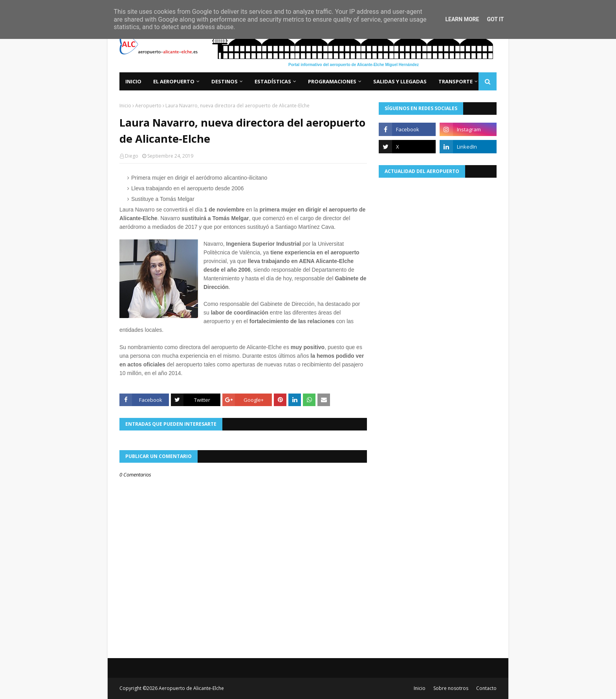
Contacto (486, 688)
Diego (132, 156)
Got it (495, 19)
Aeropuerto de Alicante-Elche (191, 688)
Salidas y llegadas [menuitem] (400, 81)
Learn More (462, 19)
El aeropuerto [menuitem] (174, 81)
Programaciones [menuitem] (332, 81)
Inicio (125, 106)
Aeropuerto (148, 106)
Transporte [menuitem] (456, 81)
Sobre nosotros (451, 688)
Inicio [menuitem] (133, 81)
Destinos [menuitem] (225, 81)
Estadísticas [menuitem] (273, 81)
